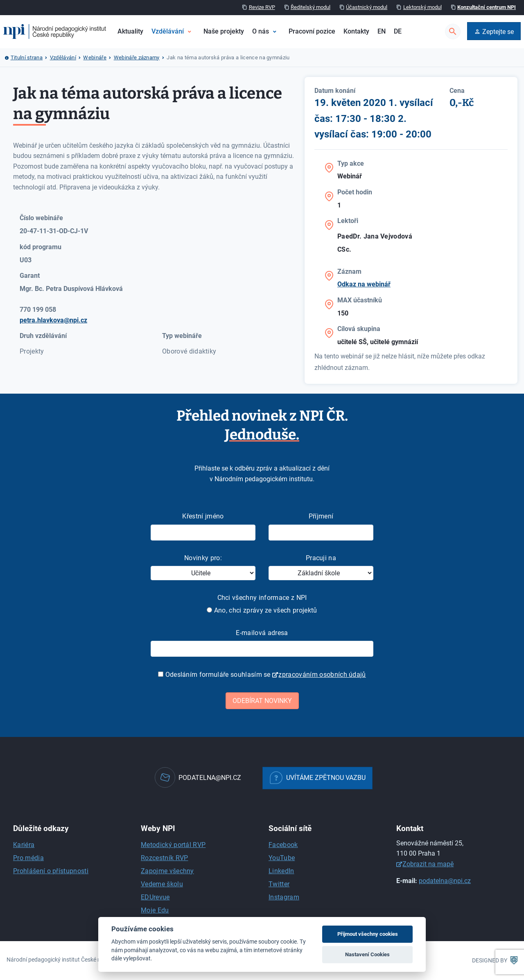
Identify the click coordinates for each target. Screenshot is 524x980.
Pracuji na (321, 558)
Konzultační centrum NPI (487, 7)
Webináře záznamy (137, 57)
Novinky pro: (203, 558)
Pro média (28, 858)
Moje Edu (155, 910)
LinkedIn (281, 871)
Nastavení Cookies (367, 954)
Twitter (279, 884)
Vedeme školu (162, 884)
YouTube (282, 858)
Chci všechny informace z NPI (262, 598)
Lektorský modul (422, 7)
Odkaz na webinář (364, 284)
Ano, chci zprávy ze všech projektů (262, 610)
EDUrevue (155, 897)
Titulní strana (27, 57)
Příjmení (321, 516)
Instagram (284, 897)
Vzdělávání (168, 31)
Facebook (283, 845)
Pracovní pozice (312, 31)
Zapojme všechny (167, 871)
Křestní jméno (203, 516)
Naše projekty (224, 31)
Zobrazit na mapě (428, 864)
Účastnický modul (367, 7)
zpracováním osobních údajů (322, 675)
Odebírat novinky (262, 701)
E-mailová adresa (262, 633)
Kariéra (24, 845)
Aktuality (130, 31)
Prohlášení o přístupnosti (51, 871)
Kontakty (356, 31)
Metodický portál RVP (173, 845)
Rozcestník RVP (164, 858)
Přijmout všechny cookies (368, 934)
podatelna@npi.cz (445, 881)
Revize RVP (262, 7)
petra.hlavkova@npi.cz (53, 320)
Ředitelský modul (311, 7)
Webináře (95, 57)
